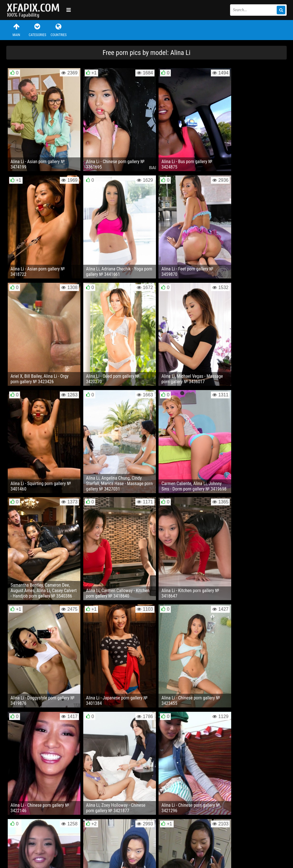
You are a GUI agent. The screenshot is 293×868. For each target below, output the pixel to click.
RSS (114, 846)
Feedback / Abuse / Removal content (39, 842)
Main (16, 30)
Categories (37, 30)
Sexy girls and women (35, 10)
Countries (59, 30)
